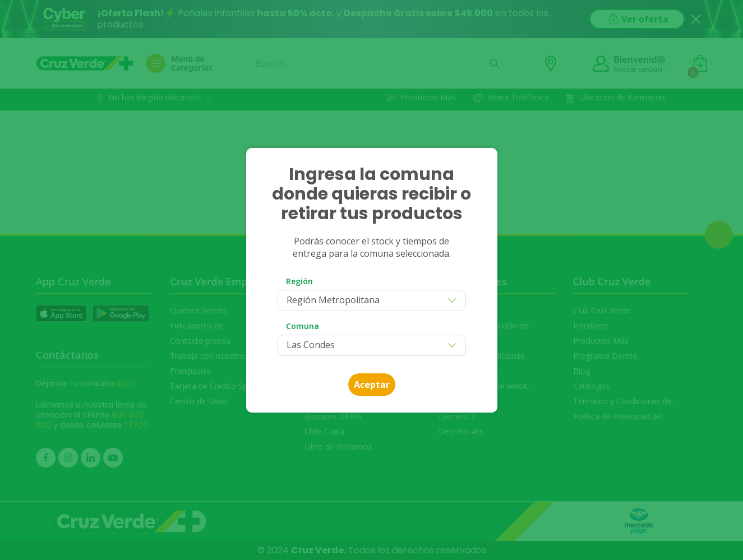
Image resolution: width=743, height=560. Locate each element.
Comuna (303, 326)
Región (299, 281)
